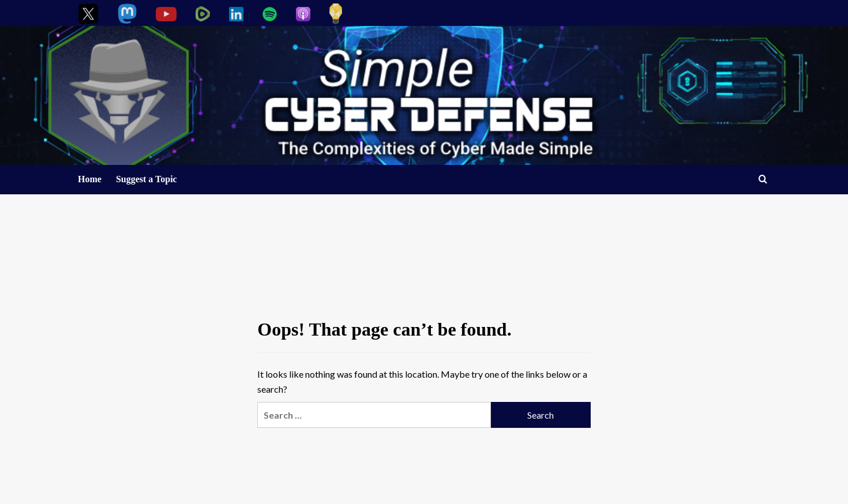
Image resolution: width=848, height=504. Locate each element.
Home (90, 179)
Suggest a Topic (147, 179)
